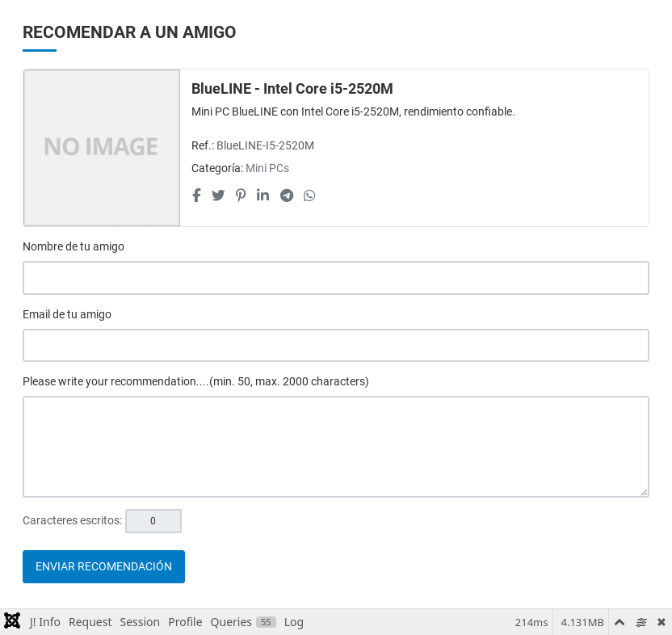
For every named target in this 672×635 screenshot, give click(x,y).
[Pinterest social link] (241, 196)
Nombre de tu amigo (73, 246)
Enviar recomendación (104, 566)
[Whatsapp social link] (309, 196)
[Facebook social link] (197, 196)
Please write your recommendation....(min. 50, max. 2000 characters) (196, 381)
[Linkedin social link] (263, 196)
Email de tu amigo (67, 314)
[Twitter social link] (218, 196)
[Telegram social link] (286, 196)
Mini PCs (267, 168)
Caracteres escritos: (72, 520)
